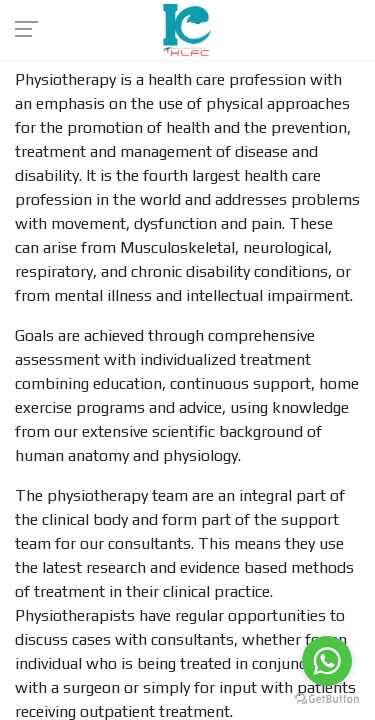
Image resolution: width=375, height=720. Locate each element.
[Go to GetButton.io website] (327, 699)
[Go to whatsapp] (327, 661)
